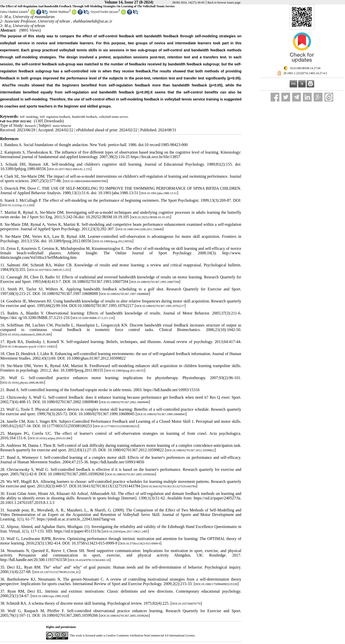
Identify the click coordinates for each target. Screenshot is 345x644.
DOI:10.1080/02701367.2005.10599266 (124, 616)
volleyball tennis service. (114, 117)
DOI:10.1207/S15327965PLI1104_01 (56, 572)
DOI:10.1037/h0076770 (186, 604)
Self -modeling (29, 117)
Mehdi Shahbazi (59, 12)
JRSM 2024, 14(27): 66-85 (189, 3)
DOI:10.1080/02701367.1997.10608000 (125, 294)
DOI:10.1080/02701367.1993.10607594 (155, 282)
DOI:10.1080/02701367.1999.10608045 (161, 414)
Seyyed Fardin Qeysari (104, 12)
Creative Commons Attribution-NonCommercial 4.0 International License (150, 635)
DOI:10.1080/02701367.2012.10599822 (190, 450)
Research (30, 126)
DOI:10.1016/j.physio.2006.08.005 (23, 383)
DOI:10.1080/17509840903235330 (216, 584)
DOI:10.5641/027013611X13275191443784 (169, 486)
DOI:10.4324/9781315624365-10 (89, 560)
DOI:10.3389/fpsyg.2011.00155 (125, 371)
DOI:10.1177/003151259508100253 (116, 426)
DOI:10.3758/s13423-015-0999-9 (140, 544)
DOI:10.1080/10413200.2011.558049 (140, 229)
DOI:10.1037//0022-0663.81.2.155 (69, 169)
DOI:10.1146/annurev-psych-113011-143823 (29, 347)
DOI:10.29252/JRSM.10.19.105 (151, 217)
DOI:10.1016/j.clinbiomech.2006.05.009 (26, 335)
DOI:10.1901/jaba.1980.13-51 (159, 193)
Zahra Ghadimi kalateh (14, 12)
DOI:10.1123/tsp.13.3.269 (17, 205)
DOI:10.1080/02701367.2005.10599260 (131, 474)
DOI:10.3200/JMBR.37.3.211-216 (93, 318)
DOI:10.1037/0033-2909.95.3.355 (49, 270)
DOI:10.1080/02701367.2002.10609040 (125, 402)
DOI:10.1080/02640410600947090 (85, 181)
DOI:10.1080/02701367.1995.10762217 (160, 306)
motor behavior (62, 126)
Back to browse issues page (224, 3)
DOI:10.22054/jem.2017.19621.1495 (125, 531)
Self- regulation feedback (55, 117)
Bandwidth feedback (85, 117)
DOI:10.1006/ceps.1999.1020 (50, 596)
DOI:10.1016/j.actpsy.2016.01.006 (50, 438)
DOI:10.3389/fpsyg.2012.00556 (113, 241)
